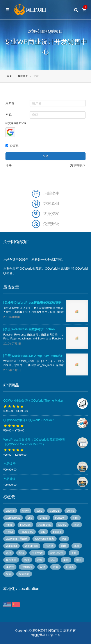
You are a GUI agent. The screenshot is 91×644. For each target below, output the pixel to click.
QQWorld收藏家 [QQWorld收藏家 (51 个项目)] (45, 539)
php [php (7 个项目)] (43, 532)
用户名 (10, 103)
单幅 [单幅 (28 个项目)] (77, 546)
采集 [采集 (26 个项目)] (9, 574)
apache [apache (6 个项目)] (10, 511)
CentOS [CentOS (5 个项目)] (54, 511)
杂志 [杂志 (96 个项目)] (53, 560)
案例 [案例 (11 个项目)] (66, 560)
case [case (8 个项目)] (39, 511)
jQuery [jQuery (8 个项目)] (62, 525)
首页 (9, 76)
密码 (9, 115)
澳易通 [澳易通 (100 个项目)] (10, 567)
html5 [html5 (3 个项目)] (9, 525)
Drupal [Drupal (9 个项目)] (44, 518)
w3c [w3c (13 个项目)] (64, 539)
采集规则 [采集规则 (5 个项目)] (24, 574)
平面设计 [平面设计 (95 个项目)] (37, 553)
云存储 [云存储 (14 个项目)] (49, 546)
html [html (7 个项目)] (76, 518)
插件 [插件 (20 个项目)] (27, 560)
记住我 (12, 145)
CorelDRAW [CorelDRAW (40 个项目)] (13, 518)
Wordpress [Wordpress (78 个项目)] (31, 546)
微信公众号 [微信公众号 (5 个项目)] (57, 553)
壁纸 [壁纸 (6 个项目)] (21, 553)
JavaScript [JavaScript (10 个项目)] (45, 525)
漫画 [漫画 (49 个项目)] (79, 560)
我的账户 (23, 76)
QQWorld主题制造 (58, 269)
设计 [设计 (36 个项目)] (43, 567)
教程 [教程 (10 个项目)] (40, 560)
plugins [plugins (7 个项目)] (57, 532)
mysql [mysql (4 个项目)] (9, 532)
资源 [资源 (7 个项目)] (55, 567)
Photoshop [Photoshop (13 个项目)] (27, 532)
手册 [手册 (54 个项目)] (74, 553)
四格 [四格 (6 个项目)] (9, 553)
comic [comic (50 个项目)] (70, 511)
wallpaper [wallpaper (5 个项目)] (12, 546)
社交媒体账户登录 (16, 123)
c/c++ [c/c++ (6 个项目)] (26, 511)
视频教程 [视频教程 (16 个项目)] (27, 567)
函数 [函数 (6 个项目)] (64, 546)
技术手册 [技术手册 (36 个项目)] (11, 560)
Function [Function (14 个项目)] (60, 518)
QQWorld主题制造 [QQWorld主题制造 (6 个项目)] (17, 539)
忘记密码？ (78, 166)
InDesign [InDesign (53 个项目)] (25, 525)
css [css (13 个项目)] (30, 518)
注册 (9, 166)
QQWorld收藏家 (31, 269)
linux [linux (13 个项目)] (77, 525)
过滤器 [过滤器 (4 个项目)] (70, 567)
